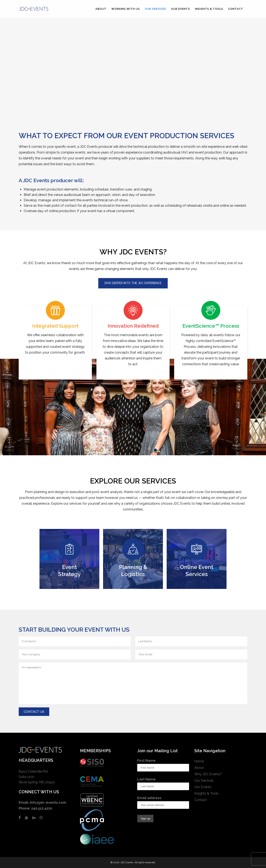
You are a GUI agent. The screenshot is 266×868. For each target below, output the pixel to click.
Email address (149, 798)
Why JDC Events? (208, 774)
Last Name (146, 779)
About (199, 768)
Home (199, 761)
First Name (146, 761)
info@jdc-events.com (48, 803)
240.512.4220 (42, 808)
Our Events (203, 787)
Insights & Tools (206, 793)
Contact (201, 800)
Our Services (204, 781)
